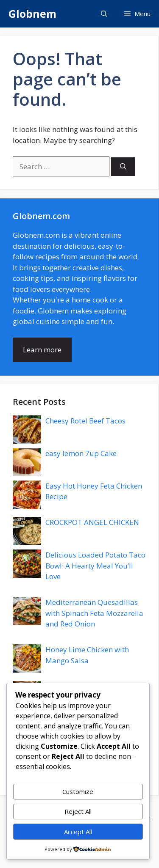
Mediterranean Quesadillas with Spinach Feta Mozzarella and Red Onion (94, 613)
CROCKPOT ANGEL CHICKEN (92, 522)
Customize (78, 791)
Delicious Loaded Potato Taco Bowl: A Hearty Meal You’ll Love (95, 566)
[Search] (123, 167)
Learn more (42, 350)
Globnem (32, 14)
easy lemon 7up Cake (81, 453)
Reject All (78, 811)
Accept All (78, 832)
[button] (104, 14)
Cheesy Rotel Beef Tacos (85, 421)
